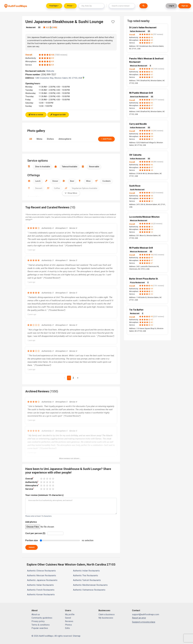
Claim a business (107, 614)
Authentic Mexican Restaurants (42, 576)
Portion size (32, 540)
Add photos (31, 522)
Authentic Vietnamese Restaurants (89, 590)
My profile (70, 614)
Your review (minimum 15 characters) (44, 495)
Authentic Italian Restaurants (40, 585)
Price (70, 6)
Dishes (50, 139)
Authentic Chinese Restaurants (41, 571)
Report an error (139, 618)
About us (36, 614)
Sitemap (77, 636)
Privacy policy (38, 621)
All (31, 139)
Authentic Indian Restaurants (86, 571)
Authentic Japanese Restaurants (42, 580)
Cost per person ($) (35, 533)
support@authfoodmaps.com (146, 614)
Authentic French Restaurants (41, 590)
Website (51, 71)
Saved (68, 618)
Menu (39, 139)
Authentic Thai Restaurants (86, 576)
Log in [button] (171, 6)
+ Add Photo (106, 139)
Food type (54, 6)
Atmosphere (65, 139)
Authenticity (32, 482)
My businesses (106, 618)
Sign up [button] (185, 6)
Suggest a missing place (144, 622)
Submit (31, 547)
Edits (67, 628)
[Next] (78, 378)
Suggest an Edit (58, 115)
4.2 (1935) (50, 27)
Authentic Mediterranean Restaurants (90, 585)
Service (30, 489)
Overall (29, 479)
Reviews (69, 621)
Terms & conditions (41, 625)
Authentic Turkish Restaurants (87, 580)
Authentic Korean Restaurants (41, 595)
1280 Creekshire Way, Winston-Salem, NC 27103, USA (60, 78)
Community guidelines (42, 618)
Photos (68, 625)
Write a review (36, 115)
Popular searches (40, 628)
